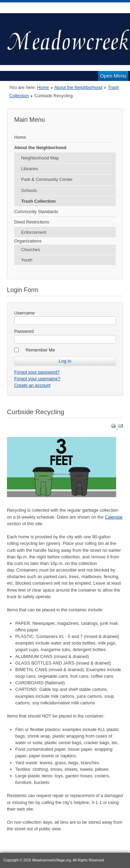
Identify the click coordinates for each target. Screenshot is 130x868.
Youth (27, 260)
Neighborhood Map (40, 158)
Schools (29, 190)
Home (43, 87)
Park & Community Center (47, 179)
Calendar (114, 517)
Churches (31, 250)
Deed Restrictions (32, 222)
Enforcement (34, 232)
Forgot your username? (37, 379)
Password (24, 331)
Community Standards (36, 212)
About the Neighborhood (79, 87)
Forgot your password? (37, 372)
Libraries (30, 169)
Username (24, 313)
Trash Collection (38, 201)
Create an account (32, 385)
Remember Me (40, 350)
